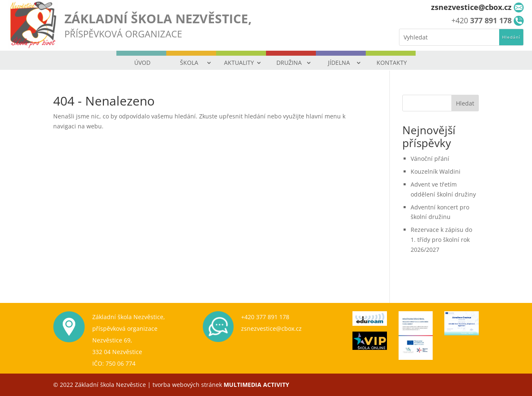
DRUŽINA (289, 63)
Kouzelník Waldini (436, 171)
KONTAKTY (392, 63)
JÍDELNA (339, 63)
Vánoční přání (430, 159)
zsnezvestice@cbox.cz (271, 328)
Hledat (465, 103)
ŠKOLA (189, 63)
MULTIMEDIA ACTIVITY (256, 385)
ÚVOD (142, 63)
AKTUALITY (239, 63)
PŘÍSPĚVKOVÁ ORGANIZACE (123, 34)
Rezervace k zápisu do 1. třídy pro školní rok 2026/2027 (441, 240)
